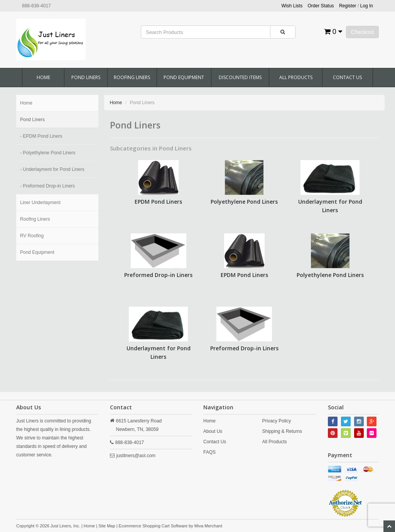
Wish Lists (292, 6)
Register (348, 6)
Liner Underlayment (40, 203)
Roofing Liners (132, 77)
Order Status (321, 6)
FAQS (209, 452)
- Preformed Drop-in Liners (47, 186)
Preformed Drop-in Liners (158, 275)
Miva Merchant (208, 526)
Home (43, 77)
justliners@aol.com (136, 456)
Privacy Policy (277, 421)
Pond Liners (86, 77)
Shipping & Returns (282, 431)
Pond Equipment (184, 77)
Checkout (362, 32)
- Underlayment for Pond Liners (52, 169)
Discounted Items (240, 77)
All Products (296, 77)
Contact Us (347, 77)
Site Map (107, 526)
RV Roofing (32, 236)
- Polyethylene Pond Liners (48, 153)
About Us (213, 431)
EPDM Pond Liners (158, 202)
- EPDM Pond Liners (41, 136)
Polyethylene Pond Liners (244, 202)
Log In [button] (367, 6)
